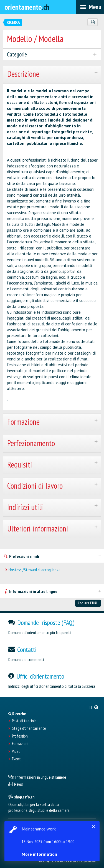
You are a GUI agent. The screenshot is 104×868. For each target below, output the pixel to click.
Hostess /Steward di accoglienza (35, 570)
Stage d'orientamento (29, 728)
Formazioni (20, 744)
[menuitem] (94, 707)
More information (39, 854)
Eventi (17, 759)
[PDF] (92, 22)
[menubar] (90, 7)
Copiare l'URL (88, 603)
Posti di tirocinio (24, 721)
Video (16, 751)
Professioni (20, 736)
